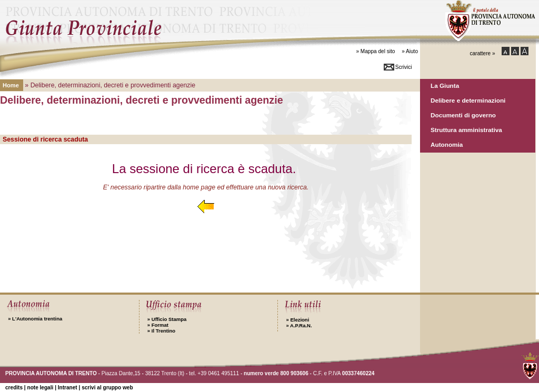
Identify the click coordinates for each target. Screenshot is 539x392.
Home (11, 85)
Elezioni (297, 320)
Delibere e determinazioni (468, 100)
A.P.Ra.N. (299, 325)
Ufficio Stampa (167, 319)
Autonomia (447, 144)
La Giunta (445, 86)
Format (158, 325)
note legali (40, 388)
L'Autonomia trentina (35, 319)
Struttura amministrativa (466, 130)
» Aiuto (410, 51)
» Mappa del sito (375, 51)
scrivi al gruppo (107, 388)
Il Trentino (161, 331)
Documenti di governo (463, 115)
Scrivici (404, 67)
